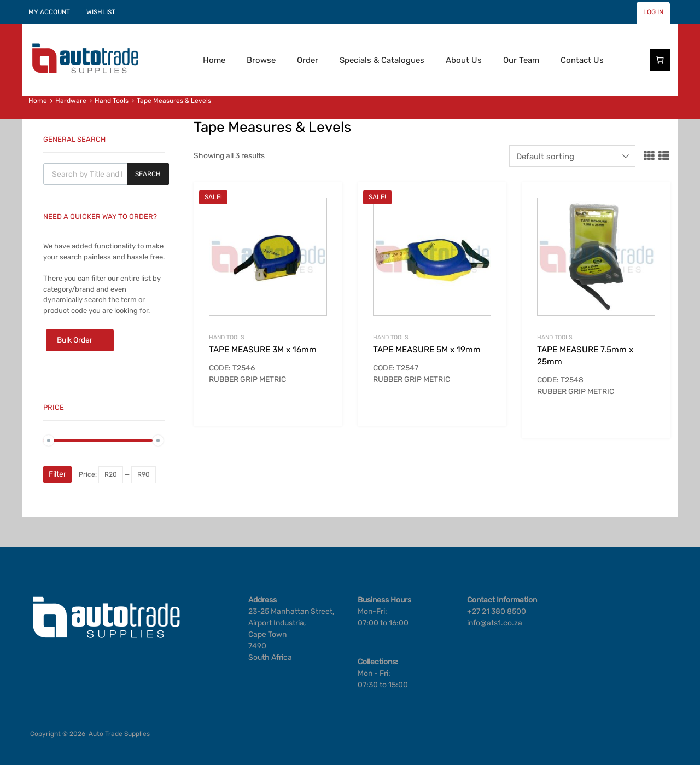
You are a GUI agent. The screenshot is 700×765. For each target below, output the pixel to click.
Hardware (71, 101)
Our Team (521, 60)
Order (308, 60)
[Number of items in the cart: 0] (660, 60)
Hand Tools (112, 101)
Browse (261, 60)
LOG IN (653, 12)
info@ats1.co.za (495, 623)
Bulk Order (75, 340)
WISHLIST (101, 12)
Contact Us (582, 60)
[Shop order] (572, 156)
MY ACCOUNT (49, 12)
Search (148, 174)
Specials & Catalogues (382, 60)
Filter (57, 474)
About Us (464, 60)
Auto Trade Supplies (119, 734)
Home (214, 60)
